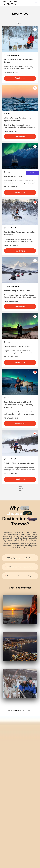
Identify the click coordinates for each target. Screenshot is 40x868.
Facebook (30, 710)
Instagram (19, 710)
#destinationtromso (20, 588)
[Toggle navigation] (36, 3)
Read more (20, 78)
